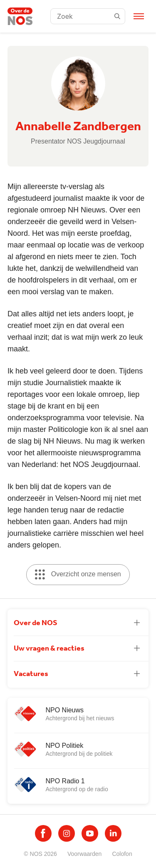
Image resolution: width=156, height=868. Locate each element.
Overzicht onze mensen (78, 574)
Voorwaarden (85, 854)
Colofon (122, 854)
